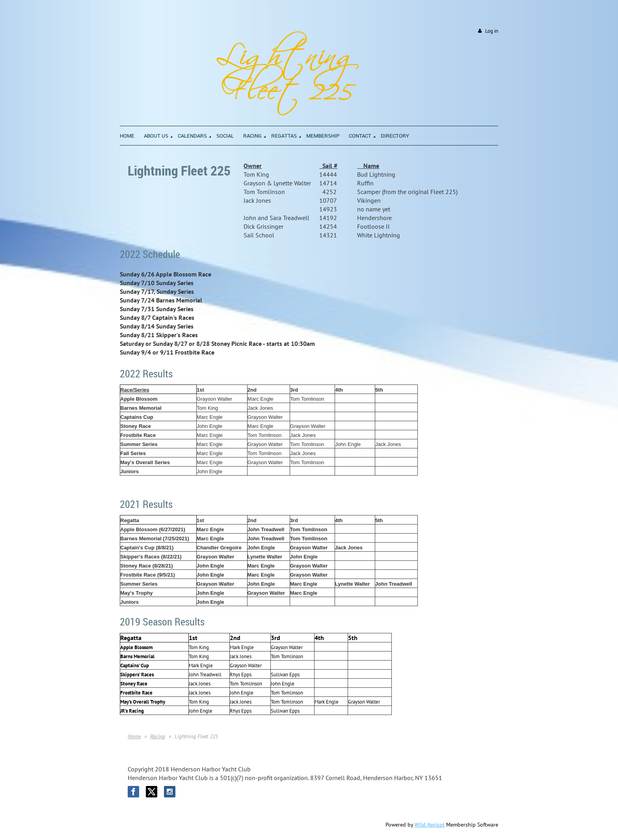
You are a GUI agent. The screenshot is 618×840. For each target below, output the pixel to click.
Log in (492, 31)
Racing (158, 736)
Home (134, 736)
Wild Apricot (430, 825)
